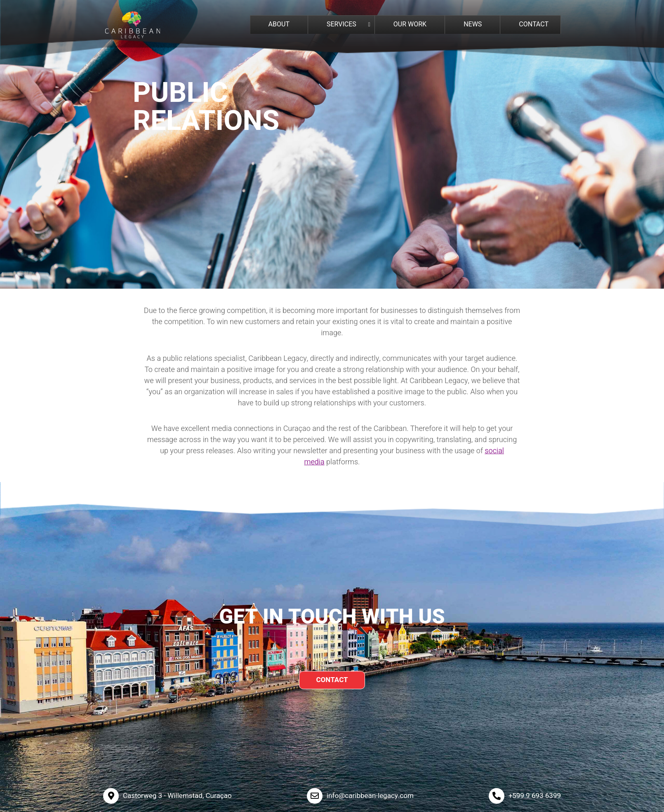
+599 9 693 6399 (535, 796)
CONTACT (332, 680)
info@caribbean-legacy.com (370, 796)
